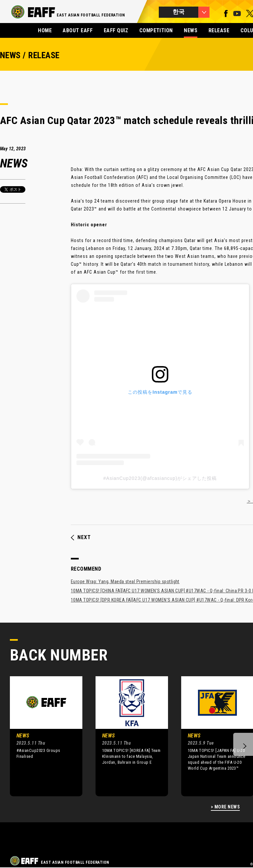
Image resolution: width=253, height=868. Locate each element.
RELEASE (219, 30)
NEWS (191, 30)
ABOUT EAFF (78, 30)
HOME (45, 30)
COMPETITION (156, 30)
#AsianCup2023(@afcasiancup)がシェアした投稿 (160, 478)
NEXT (81, 537)
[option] (41, 736)
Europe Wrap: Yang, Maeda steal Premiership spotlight (125, 582)
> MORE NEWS (225, 807)
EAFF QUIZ (116, 30)
